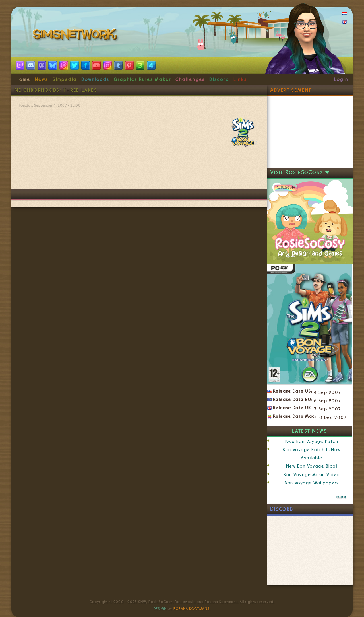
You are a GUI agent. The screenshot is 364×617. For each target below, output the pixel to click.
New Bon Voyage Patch (312, 441)
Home (23, 79)
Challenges (190, 79)
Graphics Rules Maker (142, 79)
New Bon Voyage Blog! (312, 466)
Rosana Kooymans (191, 609)
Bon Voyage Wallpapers (312, 483)
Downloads (95, 79)
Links (240, 79)
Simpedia (65, 79)
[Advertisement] (139, 172)
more (341, 497)
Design (160, 609)
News (41, 79)
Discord (219, 79)
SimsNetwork (76, 36)
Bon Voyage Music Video (312, 475)
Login (341, 79)
